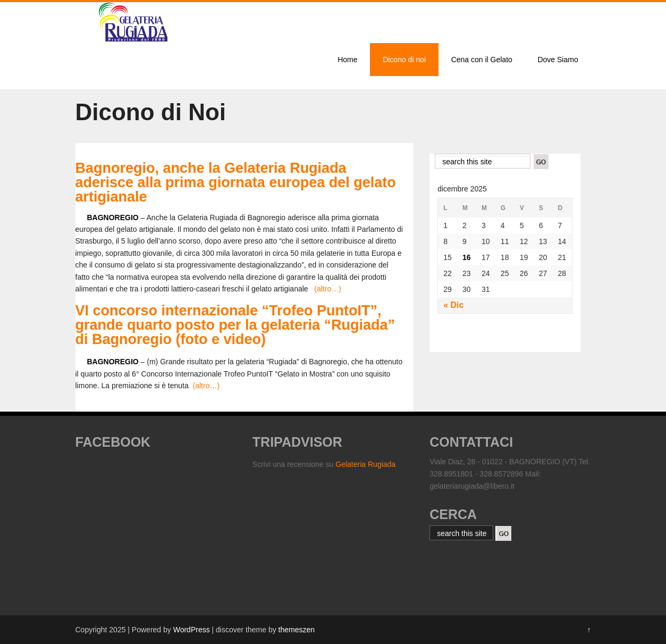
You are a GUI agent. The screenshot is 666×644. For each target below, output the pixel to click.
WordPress (192, 630)
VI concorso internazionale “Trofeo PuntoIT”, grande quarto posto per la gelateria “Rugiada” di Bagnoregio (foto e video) (235, 325)
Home (347, 60)
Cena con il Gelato (482, 60)
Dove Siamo (558, 60)
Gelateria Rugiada (365, 464)
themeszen (297, 630)
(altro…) (328, 289)
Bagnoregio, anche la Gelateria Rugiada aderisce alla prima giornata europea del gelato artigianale (236, 182)
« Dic (453, 305)
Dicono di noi (404, 60)
